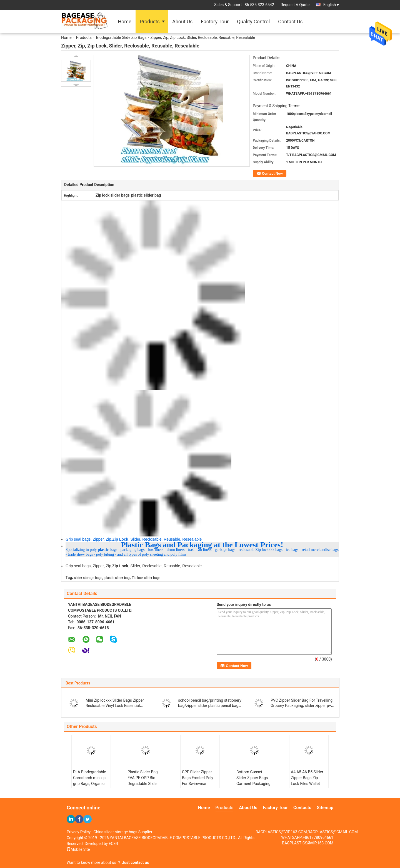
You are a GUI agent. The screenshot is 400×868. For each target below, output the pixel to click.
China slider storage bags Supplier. (123, 832)
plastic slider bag (117, 578)
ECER (113, 844)
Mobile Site (78, 849)
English (331, 5)
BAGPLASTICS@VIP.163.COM (308, 843)
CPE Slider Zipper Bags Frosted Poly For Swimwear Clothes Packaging (198, 781)
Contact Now (272, 173)
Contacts (302, 808)
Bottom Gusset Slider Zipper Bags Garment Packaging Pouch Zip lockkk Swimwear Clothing (253, 784)
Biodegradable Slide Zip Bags (121, 37)
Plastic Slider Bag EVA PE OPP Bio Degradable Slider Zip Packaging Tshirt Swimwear (145, 784)
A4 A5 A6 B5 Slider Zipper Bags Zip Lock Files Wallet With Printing (307, 781)
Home (124, 22)
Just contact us (135, 862)
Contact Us (290, 22)
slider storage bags (88, 578)
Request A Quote (295, 5)
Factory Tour (215, 22)
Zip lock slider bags (146, 578)
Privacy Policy (79, 832)
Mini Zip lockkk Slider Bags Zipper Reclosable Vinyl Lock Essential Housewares (115, 706)
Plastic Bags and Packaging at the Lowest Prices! (202, 545)
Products (150, 22)
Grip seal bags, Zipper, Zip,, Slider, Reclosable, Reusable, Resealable (134, 539)
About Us (182, 22)
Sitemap (325, 808)
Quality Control (253, 22)
